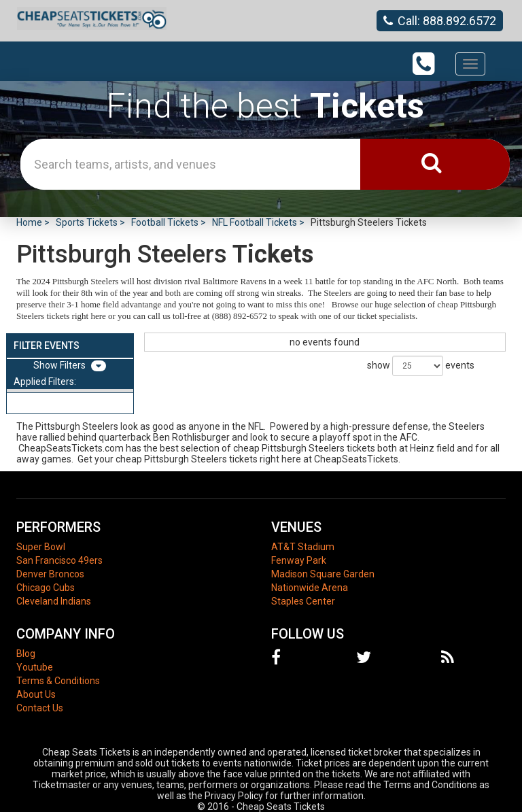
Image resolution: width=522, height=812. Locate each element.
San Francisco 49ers (59, 560)
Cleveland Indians (54, 601)
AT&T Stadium (303, 547)
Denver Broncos (50, 574)
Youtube (35, 667)
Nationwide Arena (310, 588)
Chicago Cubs (46, 588)
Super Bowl (41, 547)
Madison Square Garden (323, 574)
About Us (36, 694)
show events (421, 366)
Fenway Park (299, 560)
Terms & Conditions (58, 681)
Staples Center (303, 601)
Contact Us (40, 708)
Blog (26, 654)
